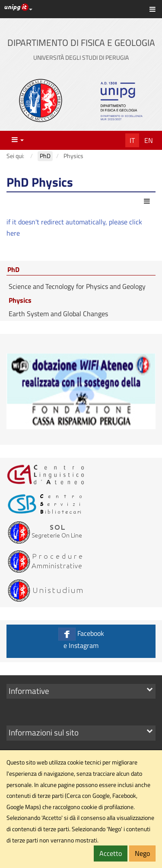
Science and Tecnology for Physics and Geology (77, 286)
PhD (13, 270)
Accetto (111, 853)
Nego (142, 853)
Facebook (81, 639)
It (132, 140)
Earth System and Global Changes (58, 314)
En (149, 140)
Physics (20, 300)
